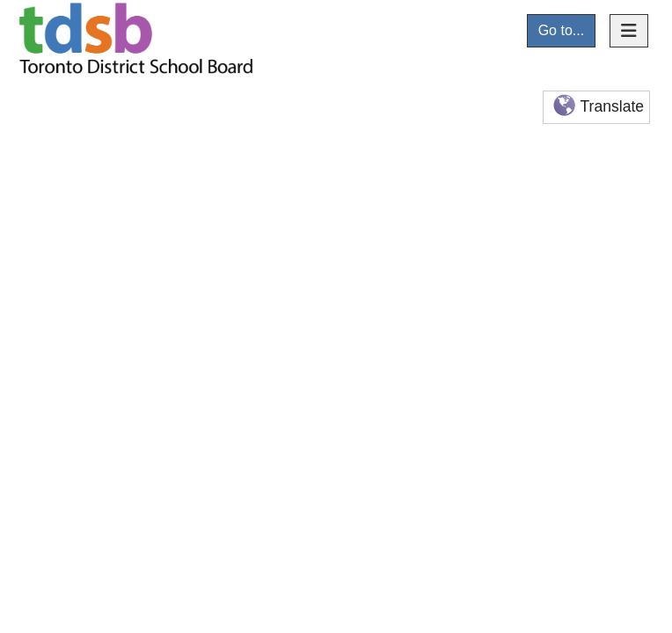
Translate (597, 107)
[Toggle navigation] (629, 31)
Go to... (561, 30)
